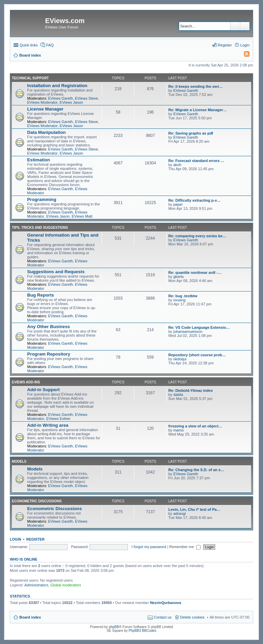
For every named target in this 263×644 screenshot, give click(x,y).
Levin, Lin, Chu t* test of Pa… (194, 509)
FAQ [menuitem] (50, 45)
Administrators (36, 585)
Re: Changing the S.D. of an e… (196, 470)
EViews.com (65, 21)
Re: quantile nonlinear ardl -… (195, 273)
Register (36, 539)
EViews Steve (87, 98)
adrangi (180, 514)
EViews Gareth (61, 98)
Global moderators (66, 585)
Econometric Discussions (37, 501)
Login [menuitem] (245, 45)
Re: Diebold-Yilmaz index (191, 390)
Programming (42, 199)
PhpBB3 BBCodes (143, 631)
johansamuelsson (188, 331)
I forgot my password (149, 547)
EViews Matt (82, 216)
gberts (179, 277)
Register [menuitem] (225, 45)
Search (235, 26)
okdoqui (180, 359)
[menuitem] (244, 55)
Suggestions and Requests (56, 272)
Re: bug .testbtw (183, 296)
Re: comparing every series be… (197, 236)
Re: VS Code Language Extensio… (199, 327)
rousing (180, 300)
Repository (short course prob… (197, 355)
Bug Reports (41, 295)
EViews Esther (58, 419)
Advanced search (245, 26)
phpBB (114, 627)
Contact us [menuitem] (163, 617)
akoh (177, 165)
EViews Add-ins (26, 382)
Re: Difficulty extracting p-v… (194, 200)
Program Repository (49, 354)
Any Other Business (49, 327)
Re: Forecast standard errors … (196, 161)
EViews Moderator (42, 102)
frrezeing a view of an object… (195, 426)
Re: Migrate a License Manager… (198, 110)
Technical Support (30, 78)
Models (19, 461)
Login (15, 539)
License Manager (45, 109)
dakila (178, 395)
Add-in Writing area (48, 425)
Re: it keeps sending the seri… (195, 86)
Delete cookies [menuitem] (192, 617)
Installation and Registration (57, 86)
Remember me (185, 547)
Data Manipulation (46, 132)
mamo (179, 430)
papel (178, 204)
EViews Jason (71, 102)
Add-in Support (43, 390)
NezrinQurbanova (166, 603)
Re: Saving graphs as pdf (191, 133)
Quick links (29, 45)
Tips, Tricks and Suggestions (40, 228)
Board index (30, 617)
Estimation (39, 160)
